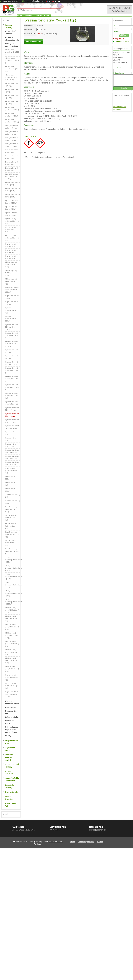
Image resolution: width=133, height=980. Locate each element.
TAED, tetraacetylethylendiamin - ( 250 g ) (14, 576)
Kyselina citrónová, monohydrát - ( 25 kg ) (12, 396)
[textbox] (39, 10)
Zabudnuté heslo (122, 42)
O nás (20, 15)
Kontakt (47, 15)
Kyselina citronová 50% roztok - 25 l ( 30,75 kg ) (12, 344)
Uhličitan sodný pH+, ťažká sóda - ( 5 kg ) (12, 652)
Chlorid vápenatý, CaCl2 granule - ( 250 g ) (11, 264)
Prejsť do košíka (119, 11)
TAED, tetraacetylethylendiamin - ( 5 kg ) (14, 593)
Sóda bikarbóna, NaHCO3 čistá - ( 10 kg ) (12, 534)
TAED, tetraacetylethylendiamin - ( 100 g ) (14, 568)
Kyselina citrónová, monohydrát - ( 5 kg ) (12, 387)
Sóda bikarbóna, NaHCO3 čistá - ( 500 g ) (11, 509)
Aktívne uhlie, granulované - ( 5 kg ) (12, 60)
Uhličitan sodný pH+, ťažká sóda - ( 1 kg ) (12, 644)
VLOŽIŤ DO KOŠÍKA (34, 41)
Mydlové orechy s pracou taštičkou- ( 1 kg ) (12, 471)
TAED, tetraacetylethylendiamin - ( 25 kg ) (14, 602)
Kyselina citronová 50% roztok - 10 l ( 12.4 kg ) (12, 335)
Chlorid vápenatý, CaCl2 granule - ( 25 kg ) (12, 281)
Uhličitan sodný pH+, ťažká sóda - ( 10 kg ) (12, 660)
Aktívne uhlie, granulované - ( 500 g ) (12, 52)
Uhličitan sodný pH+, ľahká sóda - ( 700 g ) (12, 610)
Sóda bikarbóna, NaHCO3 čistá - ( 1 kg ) (12, 518)
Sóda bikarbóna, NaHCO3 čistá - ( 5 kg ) (12, 526)
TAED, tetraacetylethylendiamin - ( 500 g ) (14, 585)
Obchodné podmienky (33, 15)
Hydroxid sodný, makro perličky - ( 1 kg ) (12, 221)
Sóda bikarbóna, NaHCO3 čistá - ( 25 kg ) (12, 543)
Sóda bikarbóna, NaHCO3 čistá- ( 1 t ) (12, 551)
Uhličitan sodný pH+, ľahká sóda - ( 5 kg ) (12, 618)
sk (50, 1)
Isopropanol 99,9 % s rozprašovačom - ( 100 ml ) (12, 694)
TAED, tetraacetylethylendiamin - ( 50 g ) (14, 560)
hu (62, 1)
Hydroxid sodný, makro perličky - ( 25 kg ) (12, 238)
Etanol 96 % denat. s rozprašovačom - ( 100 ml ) (12, 176)
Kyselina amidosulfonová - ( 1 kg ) (12, 310)
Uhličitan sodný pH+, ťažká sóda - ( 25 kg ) (12, 669)
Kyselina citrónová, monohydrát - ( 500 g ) (12, 370)
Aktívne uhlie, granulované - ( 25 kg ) (12, 69)
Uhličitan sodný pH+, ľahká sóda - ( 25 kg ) (12, 627)
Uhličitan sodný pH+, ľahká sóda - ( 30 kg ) (12, 635)
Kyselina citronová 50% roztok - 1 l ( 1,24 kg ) (12, 327)
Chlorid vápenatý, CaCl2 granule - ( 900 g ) (11, 273)
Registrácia (119, 39)
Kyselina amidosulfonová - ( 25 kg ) (12, 319)
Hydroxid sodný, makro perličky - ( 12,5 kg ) (11, 229)
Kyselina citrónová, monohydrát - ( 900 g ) (12, 379)
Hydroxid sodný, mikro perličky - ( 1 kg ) (12, 677)
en (56, 1)
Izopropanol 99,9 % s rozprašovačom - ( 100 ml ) (12, 290)
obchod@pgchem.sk (35, 1)
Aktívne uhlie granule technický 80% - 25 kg (11, 77)
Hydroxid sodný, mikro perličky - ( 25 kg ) (12, 686)
